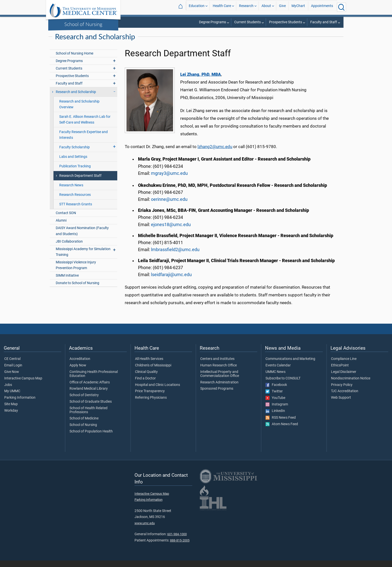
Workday (11, 417)
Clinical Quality (146, 378)
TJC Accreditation (345, 398)
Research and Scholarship (323, 32)
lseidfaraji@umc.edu (171, 281)
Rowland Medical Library (89, 395)
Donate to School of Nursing (77, 290)
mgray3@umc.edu (169, 180)
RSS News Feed (281, 424)
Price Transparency (150, 398)
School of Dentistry (84, 402)
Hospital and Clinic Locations (157, 391)
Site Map (11, 411)
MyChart (298, 7)
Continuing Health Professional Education (94, 380)
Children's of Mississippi (153, 372)
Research (246, 7)
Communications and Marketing (290, 365)
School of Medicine (84, 425)
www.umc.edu (145, 530)
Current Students (247, 22)
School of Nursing (83, 24)
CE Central (12, 365)
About (266, 7)
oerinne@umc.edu (169, 206)
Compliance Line (344, 365)
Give (282, 7)
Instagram (277, 411)
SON (294, 32)
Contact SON (66, 219)
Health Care (222, 7)
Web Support (341, 404)
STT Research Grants (76, 211)
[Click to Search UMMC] (341, 7)
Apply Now (78, 372)
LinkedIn (275, 417)
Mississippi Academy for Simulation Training (83, 258)
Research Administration (219, 389)
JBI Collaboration (69, 248)
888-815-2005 (180, 547)
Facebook (276, 391)
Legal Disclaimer (344, 378)
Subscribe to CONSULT (283, 385)
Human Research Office (218, 372)
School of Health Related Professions (88, 417)
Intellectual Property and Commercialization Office (220, 380)
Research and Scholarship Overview (79, 111)
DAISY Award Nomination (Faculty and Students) (82, 237)
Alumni (61, 227)
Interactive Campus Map (23, 385)
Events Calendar (278, 372)
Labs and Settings (73, 163)
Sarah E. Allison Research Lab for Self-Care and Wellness (85, 126)
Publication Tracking (75, 173)
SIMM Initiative (67, 282)
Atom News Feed (282, 431)
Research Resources (75, 201)
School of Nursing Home (74, 60)
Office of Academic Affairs (90, 389)
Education (197, 7)
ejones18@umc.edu (171, 231)
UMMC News (275, 378)
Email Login (13, 372)
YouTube (275, 404)
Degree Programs (212, 22)
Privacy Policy (342, 391)
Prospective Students (285, 22)
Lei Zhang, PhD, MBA (201, 81)
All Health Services (149, 365)
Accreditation (80, 365)
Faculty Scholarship (74, 154)
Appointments (322, 7)
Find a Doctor (145, 385)
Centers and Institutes (217, 365)
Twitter (274, 398)
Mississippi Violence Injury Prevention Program (76, 272)
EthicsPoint (340, 372)
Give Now (12, 378)
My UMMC (12, 398)
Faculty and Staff (324, 22)
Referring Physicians (151, 404)
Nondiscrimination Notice (351, 385)
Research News (71, 192)
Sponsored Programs (217, 395)
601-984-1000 (177, 541)
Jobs (8, 391)
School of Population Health (91, 438)
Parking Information (20, 404)
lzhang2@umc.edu (215, 153)
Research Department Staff (80, 182)
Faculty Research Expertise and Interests (83, 141)
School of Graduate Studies (91, 408)
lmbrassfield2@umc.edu (175, 256)
